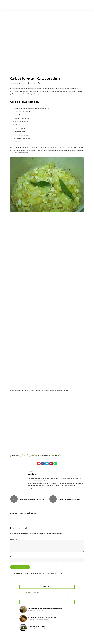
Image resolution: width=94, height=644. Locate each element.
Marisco (24, 83)
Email (37, 557)
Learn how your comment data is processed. (48, 573)
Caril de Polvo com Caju (45, 456)
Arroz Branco (16, 456)
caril (33, 456)
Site (61, 557)
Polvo (58, 456)
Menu (89, 5)
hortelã (22, 128)
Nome (12, 557)
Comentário (14, 539)
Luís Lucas (33, 474)
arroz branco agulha (23, 390)
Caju (26, 456)
